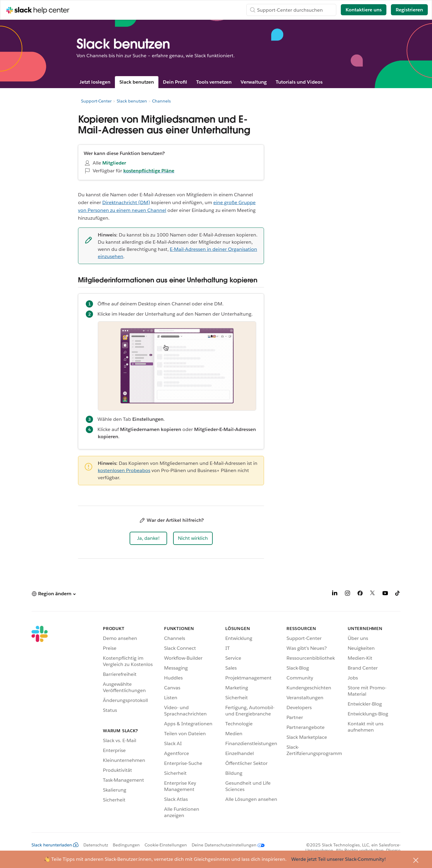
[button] (148, 538)
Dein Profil (175, 82)
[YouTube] (385, 594)
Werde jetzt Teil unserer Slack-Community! (339, 859)
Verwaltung (254, 82)
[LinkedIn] (335, 594)
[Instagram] (347, 594)
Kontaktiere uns (364, 10)
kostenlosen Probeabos (124, 470)
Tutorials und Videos (299, 82)
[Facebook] (360, 594)
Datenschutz (96, 845)
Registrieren (409, 10)
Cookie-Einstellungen (166, 845)
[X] (373, 594)
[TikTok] (398, 594)
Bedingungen (126, 845)
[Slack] (40, 723)
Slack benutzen (137, 82)
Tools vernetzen (214, 82)
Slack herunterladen (55, 845)
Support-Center (96, 101)
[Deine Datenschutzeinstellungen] (226, 845)
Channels (161, 101)
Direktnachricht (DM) (126, 202)
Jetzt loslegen (95, 82)
